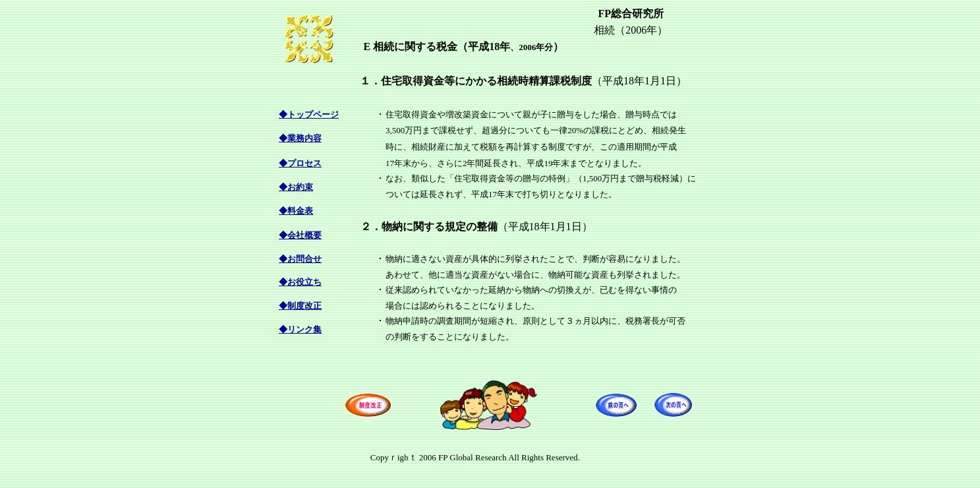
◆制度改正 (300, 306)
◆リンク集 (300, 329)
